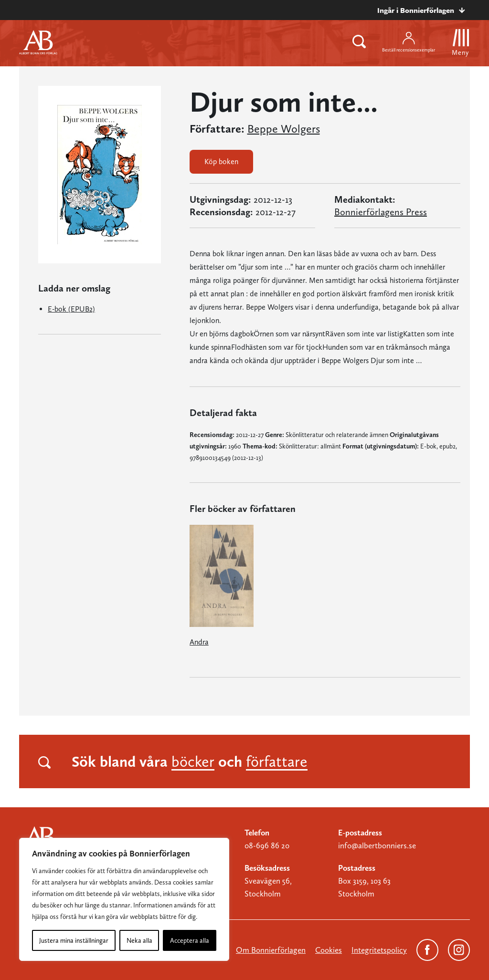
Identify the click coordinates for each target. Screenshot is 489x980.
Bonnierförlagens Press (381, 212)
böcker (193, 761)
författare (277, 761)
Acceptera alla (190, 940)
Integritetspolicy (379, 950)
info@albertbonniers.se (377, 845)
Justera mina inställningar (74, 940)
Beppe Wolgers (284, 129)
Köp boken (221, 162)
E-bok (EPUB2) (71, 309)
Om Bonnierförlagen (271, 950)
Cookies (329, 950)
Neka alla (139, 940)
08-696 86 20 (267, 845)
